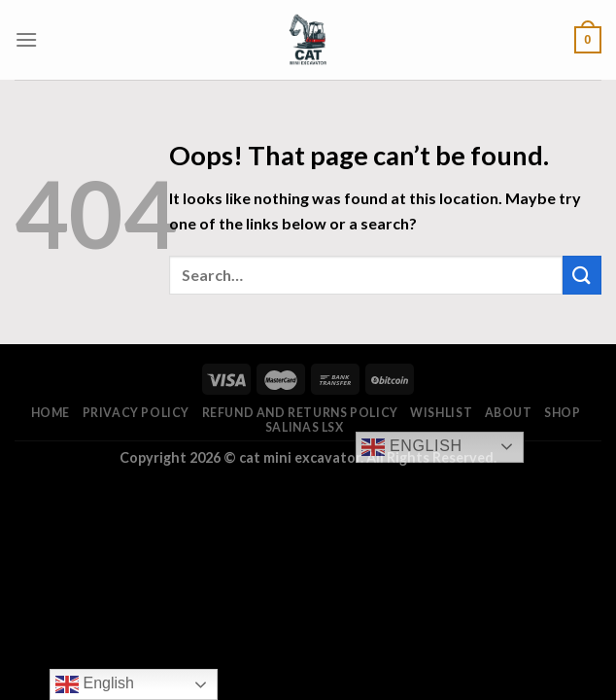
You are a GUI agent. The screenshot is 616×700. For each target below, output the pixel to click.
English (412, 447)
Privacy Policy (137, 413)
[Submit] (582, 275)
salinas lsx (305, 427)
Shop (562, 413)
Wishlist (441, 413)
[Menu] (26, 39)
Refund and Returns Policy (300, 413)
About (509, 413)
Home (51, 413)
